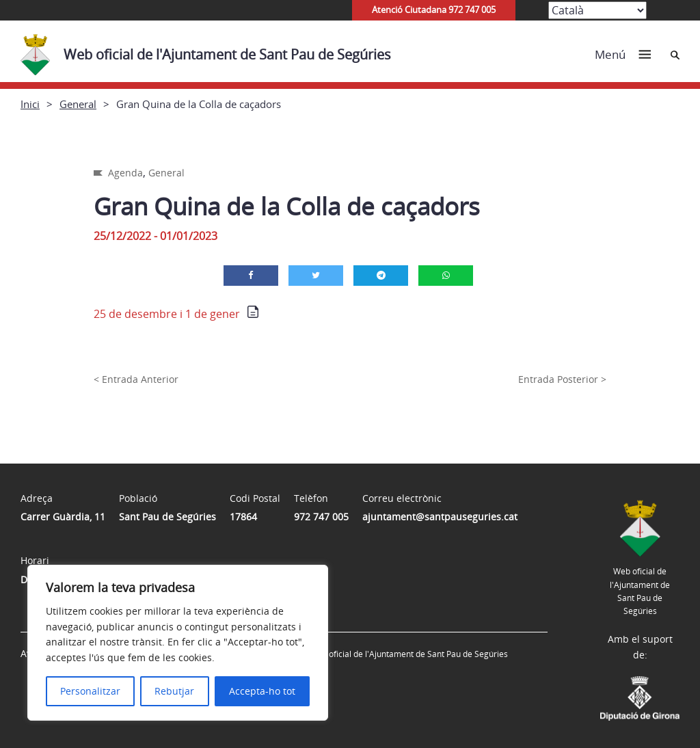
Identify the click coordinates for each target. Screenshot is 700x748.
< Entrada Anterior (136, 379)
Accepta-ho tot (262, 691)
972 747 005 (321, 517)
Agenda (125, 173)
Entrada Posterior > (562, 379)
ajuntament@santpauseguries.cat (440, 517)
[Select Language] (597, 10)
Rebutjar (174, 691)
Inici (30, 104)
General (78, 104)
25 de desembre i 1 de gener (167, 314)
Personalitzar (90, 691)
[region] (178, 643)
